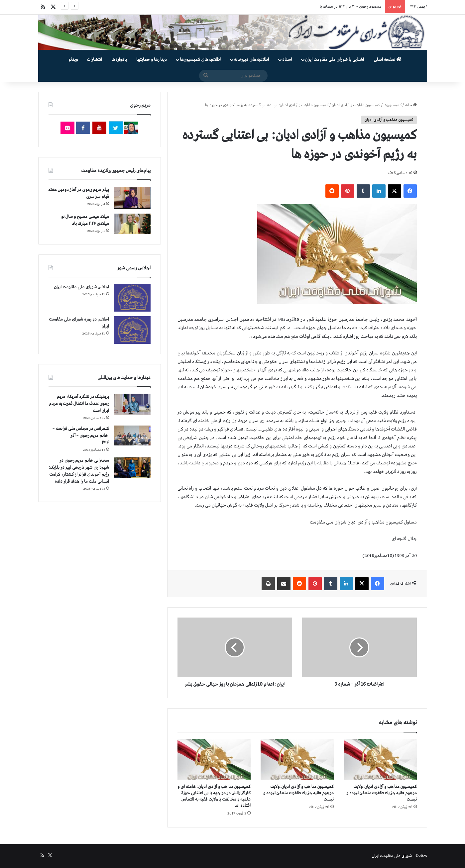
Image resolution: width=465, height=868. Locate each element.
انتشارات (95, 60)
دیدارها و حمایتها (152, 60)
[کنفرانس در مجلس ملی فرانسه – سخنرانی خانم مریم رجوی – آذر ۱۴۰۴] (132, 436)
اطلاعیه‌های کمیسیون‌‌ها (200, 60)
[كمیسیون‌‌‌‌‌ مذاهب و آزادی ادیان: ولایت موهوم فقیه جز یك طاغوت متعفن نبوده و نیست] (380, 760)
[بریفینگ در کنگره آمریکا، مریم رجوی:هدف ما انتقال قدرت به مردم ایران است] (132, 404)
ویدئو (73, 60)
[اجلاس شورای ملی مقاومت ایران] (132, 298)
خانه (411, 105)
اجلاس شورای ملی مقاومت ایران (82, 287)
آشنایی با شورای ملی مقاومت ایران (335, 60)
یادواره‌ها (119, 60)
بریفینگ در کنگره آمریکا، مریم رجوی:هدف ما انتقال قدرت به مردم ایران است (79, 404)
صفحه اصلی (388, 60)
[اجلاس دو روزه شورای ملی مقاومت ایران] (132, 330)
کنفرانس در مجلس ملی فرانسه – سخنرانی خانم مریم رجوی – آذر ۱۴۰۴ (81, 436)
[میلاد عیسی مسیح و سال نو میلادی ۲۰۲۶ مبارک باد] (132, 224)
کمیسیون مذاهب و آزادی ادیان (356, 105)
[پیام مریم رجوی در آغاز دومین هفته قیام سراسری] (132, 198)
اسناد (287, 60)
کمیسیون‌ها (393, 105)
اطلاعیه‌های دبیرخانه (251, 60)
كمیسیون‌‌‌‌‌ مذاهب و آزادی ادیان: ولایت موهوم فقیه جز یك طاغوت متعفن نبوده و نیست (382, 793)
